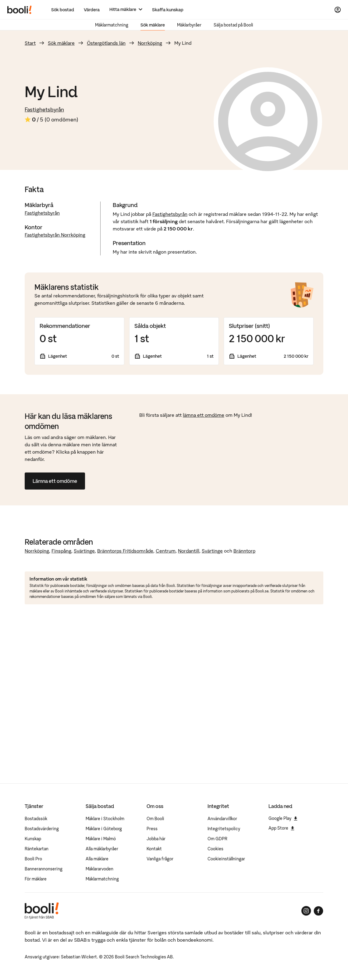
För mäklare (36, 879)
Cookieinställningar (226, 859)
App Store (281, 828)
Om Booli (155, 819)
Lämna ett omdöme (55, 481)
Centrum (166, 551)
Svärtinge (84, 551)
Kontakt (154, 849)
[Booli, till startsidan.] (20, 10)
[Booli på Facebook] (318, 911)
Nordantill (189, 551)
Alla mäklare (97, 859)
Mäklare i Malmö (101, 839)
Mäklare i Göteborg (104, 829)
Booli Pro (33, 859)
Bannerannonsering (44, 869)
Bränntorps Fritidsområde (125, 551)
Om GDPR (217, 839)
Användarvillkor (222, 819)
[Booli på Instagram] (306, 911)
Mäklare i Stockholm (105, 819)
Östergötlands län (106, 43)
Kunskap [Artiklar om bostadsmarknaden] (33, 839)
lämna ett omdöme (204, 415)
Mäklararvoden (99, 869)
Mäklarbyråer (189, 25)
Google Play (283, 818)
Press (152, 829)
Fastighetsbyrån (44, 109)
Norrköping (150, 43)
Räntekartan (37, 849)
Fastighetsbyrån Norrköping (55, 235)
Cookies (215, 849)
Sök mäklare (153, 25)
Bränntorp (244, 551)
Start (30, 43)
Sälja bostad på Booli (233, 25)
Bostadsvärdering (42, 829)
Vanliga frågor (160, 859)
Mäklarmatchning (112, 25)
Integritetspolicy (224, 829)
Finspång (61, 551)
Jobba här (156, 839)
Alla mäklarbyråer (102, 849)
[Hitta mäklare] (126, 10)
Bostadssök (36, 819)
